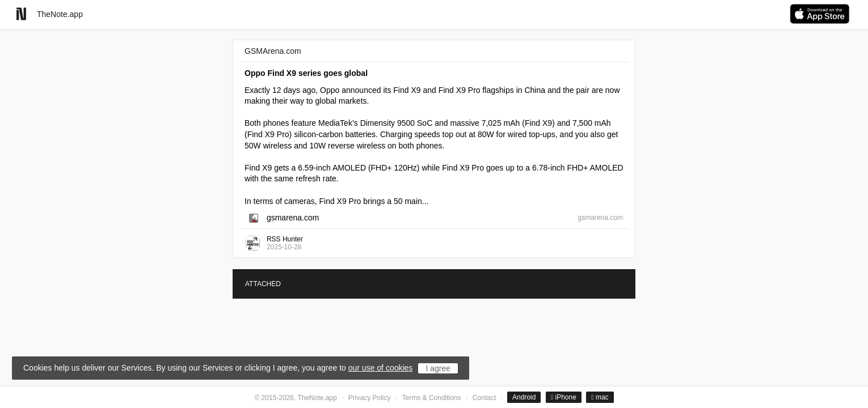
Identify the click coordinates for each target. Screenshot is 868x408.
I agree (438, 368)
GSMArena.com (273, 51)
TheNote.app (60, 14)
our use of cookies (381, 368)
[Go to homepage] (21, 14)
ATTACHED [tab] (263, 284)
